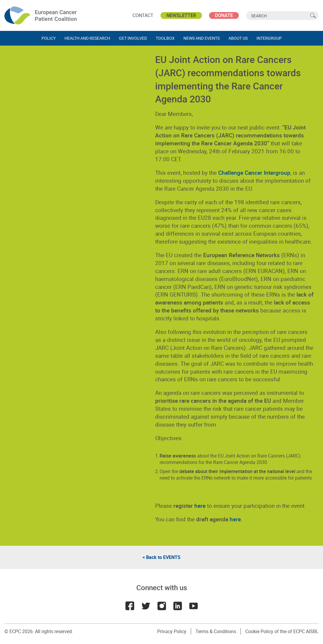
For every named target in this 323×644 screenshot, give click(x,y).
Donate (224, 15)
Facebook (130, 606)
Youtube (193, 606)
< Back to (161, 557)
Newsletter (181, 15)
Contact (143, 15)
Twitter (146, 606)
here (235, 519)
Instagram (162, 606)
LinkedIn (178, 606)
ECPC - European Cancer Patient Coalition (41, 15)
